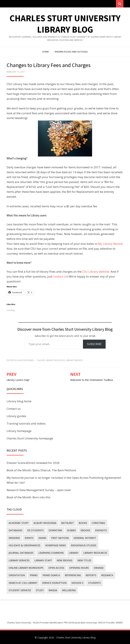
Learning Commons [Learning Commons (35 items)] (51, 553)
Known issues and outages (71, 52)
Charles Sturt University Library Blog (76, 637)
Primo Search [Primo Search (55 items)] (51, 575)
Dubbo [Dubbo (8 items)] (71, 530)
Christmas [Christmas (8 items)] (98, 523)
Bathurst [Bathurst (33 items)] (67, 523)
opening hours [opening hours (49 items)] (79, 567)
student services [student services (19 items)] (20, 590)
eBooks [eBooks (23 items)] (85, 530)
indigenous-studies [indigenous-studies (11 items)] (83, 545)
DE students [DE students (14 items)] (35, 530)
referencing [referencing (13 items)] (72, 575)
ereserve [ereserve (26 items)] (14, 538)
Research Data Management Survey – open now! (39, 490)
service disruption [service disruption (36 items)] (54, 582)
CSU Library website (96, 272)
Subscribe (94, 344)
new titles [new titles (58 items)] (84, 560)
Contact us (14, 409)
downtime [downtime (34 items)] (55, 530)
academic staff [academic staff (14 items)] (19, 523)
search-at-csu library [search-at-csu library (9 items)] (23, 582)
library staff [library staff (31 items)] (43, 560)
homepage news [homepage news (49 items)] (55, 545)
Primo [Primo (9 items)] (34, 575)
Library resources (55, 360)
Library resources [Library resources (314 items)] (95, 553)
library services (74, 360)
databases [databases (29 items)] (15, 530)
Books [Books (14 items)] (82, 523)
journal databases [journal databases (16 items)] (21, 553)
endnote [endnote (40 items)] (100, 530)
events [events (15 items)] (29, 538)
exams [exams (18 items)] (42, 538)
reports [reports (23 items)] (90, 575)
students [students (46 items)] (94, 582)
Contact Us (60, 277)
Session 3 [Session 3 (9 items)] (77, 582)
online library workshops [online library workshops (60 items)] (26, 567)
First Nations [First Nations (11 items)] (59, 538)
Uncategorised (25, 360)
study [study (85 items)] (40, 590)
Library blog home (19, 402)
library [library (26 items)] (73, 553)
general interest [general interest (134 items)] (84, 538)
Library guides (16, 416)
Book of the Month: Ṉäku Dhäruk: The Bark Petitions (41, 470)
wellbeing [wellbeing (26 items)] (68, 590)
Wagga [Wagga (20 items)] (53, 590)
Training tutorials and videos (26, 424)
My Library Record (110, 244)
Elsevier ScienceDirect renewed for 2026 (33, 463)
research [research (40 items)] (106, 575)
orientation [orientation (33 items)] (17, 575)
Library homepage (19, 431)
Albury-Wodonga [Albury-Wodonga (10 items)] (45, 523)
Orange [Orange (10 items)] (98, 567)
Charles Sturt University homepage (30, 438)
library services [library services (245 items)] (19, 560)
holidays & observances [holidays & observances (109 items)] (24, 545)
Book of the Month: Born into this (29, 498)
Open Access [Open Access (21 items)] (56, 567)
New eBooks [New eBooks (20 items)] (64, 560)
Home (46, 52)
